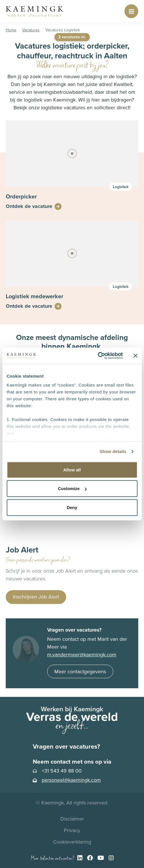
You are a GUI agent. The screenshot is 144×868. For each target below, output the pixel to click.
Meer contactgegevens (80, 672)
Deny (72, 507)
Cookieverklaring (72, 842)
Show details (113, 451)
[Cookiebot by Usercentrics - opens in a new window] (98, 356)
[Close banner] (135, 356)
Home (11, 30)
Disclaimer (72, 819)
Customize (72, 489)
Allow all (72, 470)
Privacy (72, 830)
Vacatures (31, 30)
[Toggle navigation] (131, 11)
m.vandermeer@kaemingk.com (82, 655)
